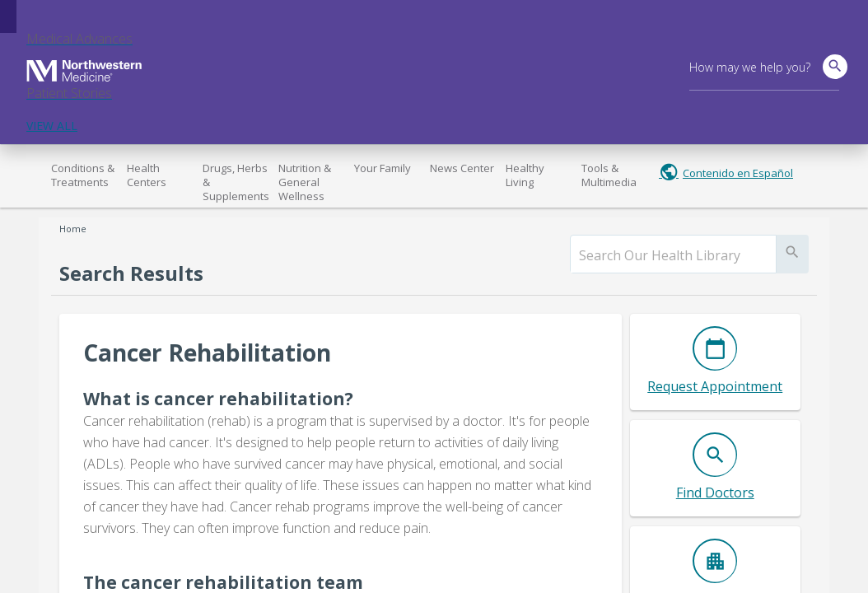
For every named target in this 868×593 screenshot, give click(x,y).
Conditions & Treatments (83, 175)
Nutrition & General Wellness (305, 182)
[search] (673, 255)
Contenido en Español (738, 173)
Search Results (131, 273)
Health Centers (147, 175)
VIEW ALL (52, 126)
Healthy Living (525, 175)
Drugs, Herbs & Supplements (236, 182)
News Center (462, 168)
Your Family (383, 168)
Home (73, 229)
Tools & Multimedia (609, 175)
